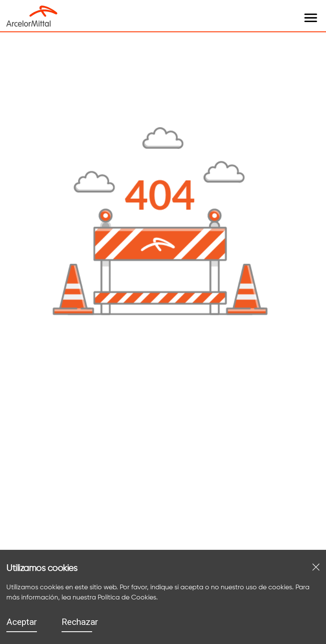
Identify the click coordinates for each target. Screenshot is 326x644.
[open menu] (66, 9)
